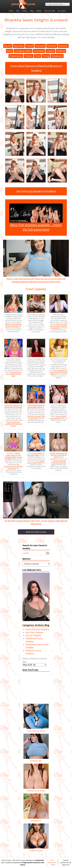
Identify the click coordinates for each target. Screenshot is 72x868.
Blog (32, 11)
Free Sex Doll (50, 11)
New (18, 11)
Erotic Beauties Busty (36, 730)
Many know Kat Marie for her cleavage (13, 325)
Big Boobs (19, 46)
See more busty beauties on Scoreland (36, 191)
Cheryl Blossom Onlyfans (37, 629)
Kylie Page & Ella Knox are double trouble (36, 406)
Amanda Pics (36, 819)
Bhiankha (52, 46)
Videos (25, 11)
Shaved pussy (16, 56)
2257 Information (52, 861)
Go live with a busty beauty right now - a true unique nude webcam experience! (36, 521)
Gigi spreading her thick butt (58, 417)
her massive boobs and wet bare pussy (13, 466)
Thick (38, 56)
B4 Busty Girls (36, 759)
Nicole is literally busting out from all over (59, 463)
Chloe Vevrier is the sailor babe (36, 454)
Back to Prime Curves (36, 532)
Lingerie (50, 51)
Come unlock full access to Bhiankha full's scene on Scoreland (36, 68)
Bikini (10, 51)
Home (11, 11)
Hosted (30, 46)
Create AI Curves (36, 849)
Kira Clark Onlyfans (35, 632)
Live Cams (62, 11)
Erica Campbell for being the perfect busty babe (59, 372)
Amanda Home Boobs (36, 789)
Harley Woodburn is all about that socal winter (13, 406)
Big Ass (8, 46)
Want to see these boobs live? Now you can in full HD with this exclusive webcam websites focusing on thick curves (36, 279)
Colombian (39, 51)
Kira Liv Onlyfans (33, 635)
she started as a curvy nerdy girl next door (14, 374)
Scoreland (40, 46)
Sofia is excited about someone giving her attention (59, 326)
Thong (46, 56)
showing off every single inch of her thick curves (13, 424)
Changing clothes (23, 51)
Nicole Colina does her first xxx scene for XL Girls (59, 455)
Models (39, 11)
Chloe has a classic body (36, 462)
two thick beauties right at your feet (36, 417)
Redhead (61, 51)
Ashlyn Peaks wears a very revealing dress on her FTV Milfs (13, 456)
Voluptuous (57, 56)
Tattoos (29, 56)
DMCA (53, 865)
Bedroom (63, 46)
